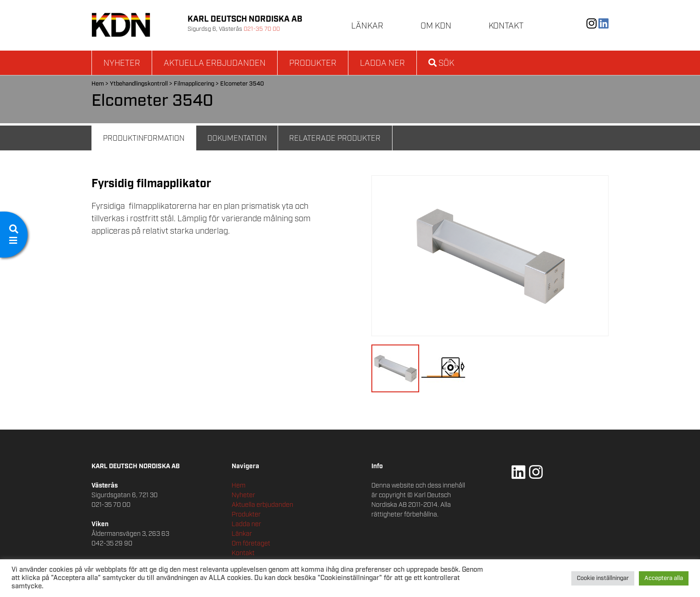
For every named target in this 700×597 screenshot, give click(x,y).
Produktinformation (144, 139)
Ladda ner (382, 63)
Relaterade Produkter (335, 139)
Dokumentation (237, 139)
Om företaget (251, 544)
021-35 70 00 (262, 29)
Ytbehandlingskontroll (139, 84)
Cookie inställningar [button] (603, 578)
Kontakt (506, 26)
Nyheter (122, 63)
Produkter (313, 63)
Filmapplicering (194, 84)
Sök (441, 63)
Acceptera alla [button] (664, 578)
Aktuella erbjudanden (215, 63)
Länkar (367, 26)
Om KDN (436, 26)
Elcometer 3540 (242, 84)
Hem (98, 84)
